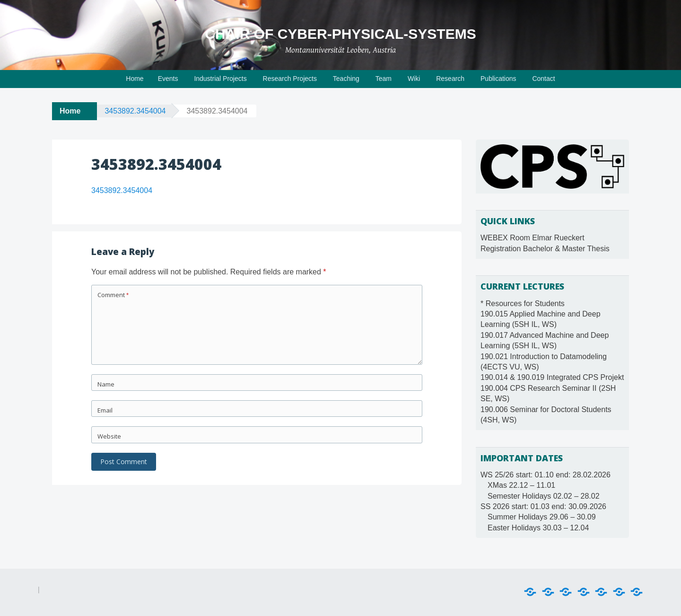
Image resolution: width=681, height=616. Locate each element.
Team (384, 79)
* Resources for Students (523, 304)
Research (450, 79)
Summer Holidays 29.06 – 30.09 (542, 517)
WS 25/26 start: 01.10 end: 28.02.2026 (546, 475)
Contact (543, 79)
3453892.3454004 (135, 111)
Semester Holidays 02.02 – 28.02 (544, 496)
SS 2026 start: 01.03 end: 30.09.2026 (543, 506)
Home (135, 79)
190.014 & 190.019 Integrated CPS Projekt (552, 377)
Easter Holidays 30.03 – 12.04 (538, 528)
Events (168, 79)
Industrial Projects (220, 79)
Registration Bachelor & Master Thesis (545, 249)
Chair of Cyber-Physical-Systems (340, 34)
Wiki (414, 79)
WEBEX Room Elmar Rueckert (533, 238)
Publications (498, 79)
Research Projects (290, 79)
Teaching (346, 79)
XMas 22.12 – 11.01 (521, 485)
